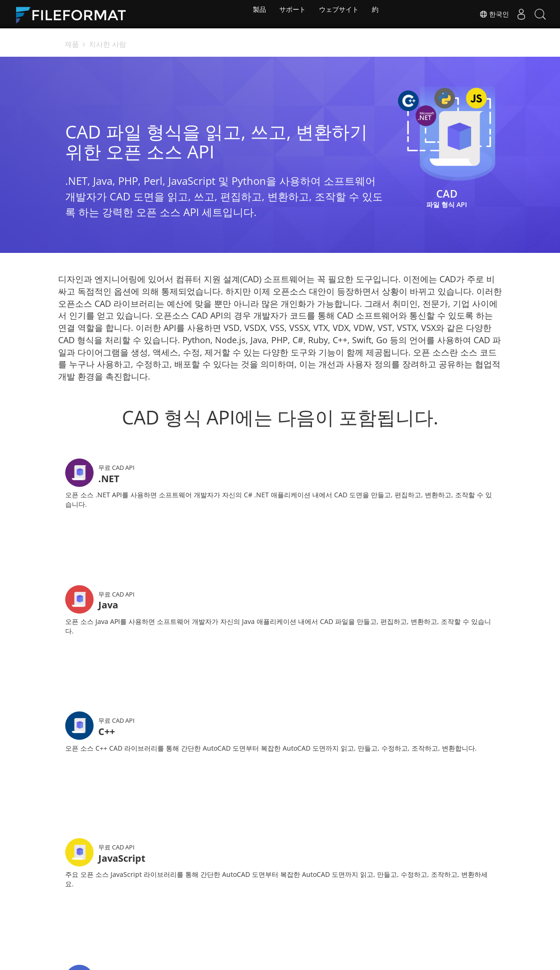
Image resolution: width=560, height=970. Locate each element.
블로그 (232, 910)
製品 (254, 14)
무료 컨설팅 (173, 910)
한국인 (485, 14)
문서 (228, 896)
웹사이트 (301, 910)
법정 (360, 896)
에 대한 (364, 910)
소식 (294, 896)
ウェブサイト (340, 14)
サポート (291, 14)
